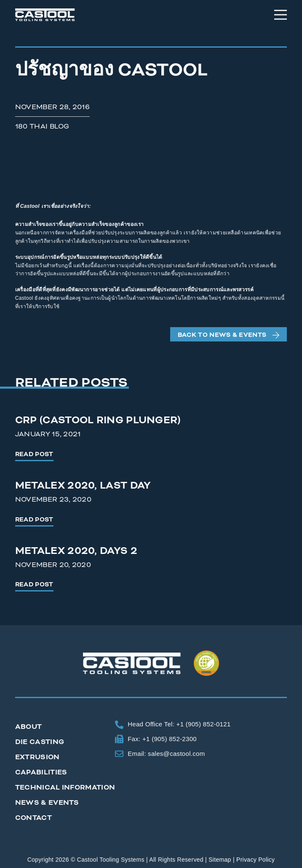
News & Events (47, 802)
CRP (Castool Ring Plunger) (98, 420)
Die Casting (40, 742)
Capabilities (41, 772)
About (29, 727)
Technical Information (65, 787)
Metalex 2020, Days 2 (76, 551)
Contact (33, 818)
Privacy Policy (255, 860)
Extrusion (37, 757)
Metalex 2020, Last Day (83, 485)
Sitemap (220, 860)
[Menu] (281, 15)
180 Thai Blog (42, 126)
